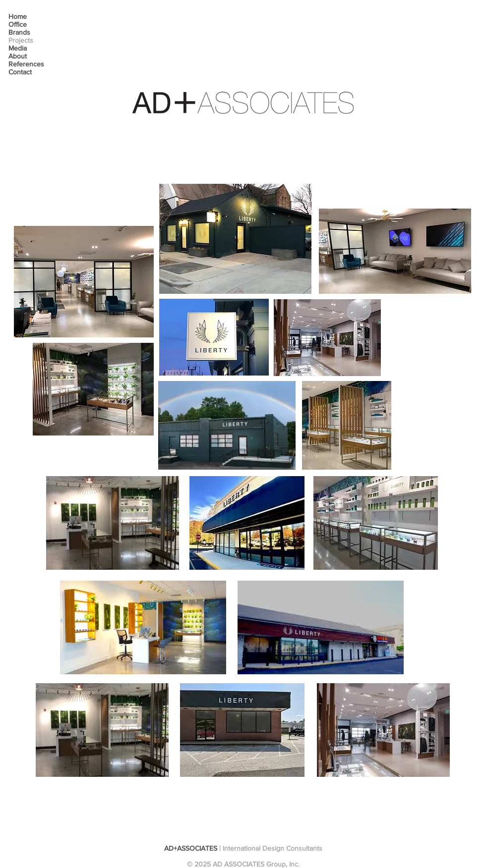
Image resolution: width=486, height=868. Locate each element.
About (18, 56)
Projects (21, 40)
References (26, 64)
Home (18, 16)
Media (18, 48)
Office (18, 24)
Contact (20, 72)
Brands (19, 32)
